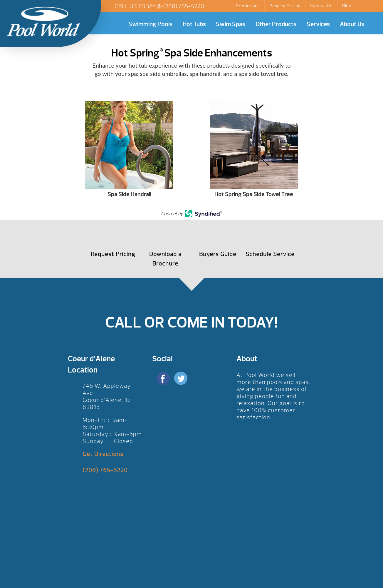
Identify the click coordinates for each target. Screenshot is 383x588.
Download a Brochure (165, 259)
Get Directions (103, 454)
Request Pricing (285, 6)
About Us (352, 24)
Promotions (248, 6)
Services (318, 24)
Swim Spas (231, 24)
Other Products (276, 24)
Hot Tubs (194, 24)
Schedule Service (270, 254)
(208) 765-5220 (184, 6)
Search (363, 6)
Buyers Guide (218, 254)
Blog (347, 6)
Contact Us (321, 6)
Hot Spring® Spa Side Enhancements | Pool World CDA (43, 21)
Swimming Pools (150, 24)
